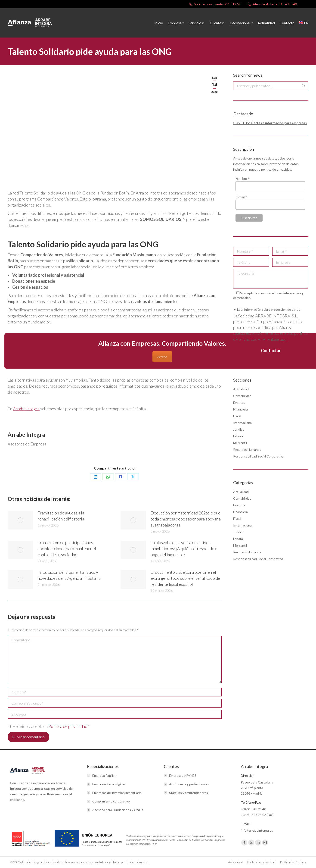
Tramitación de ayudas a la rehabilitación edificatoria (61, 516)
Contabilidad (242, 396)
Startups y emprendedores (189, 793)
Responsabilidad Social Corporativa (258, 456)
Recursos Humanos (247, 450)
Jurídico (239, 429)
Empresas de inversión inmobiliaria (117, 793)
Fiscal (237, 416)
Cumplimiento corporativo (111, 801)
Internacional (243, 423)
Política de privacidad (68, 726)
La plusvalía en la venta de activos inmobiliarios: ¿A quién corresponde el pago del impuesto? (184, 548)
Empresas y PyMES (183, 776)
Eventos (239, 403)
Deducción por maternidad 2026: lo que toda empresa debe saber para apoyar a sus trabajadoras (186, 519)
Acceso (162, 357)
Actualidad (241, 389)
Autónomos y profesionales (189, 784)
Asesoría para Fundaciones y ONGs (118, 810)
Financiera (240, 409)
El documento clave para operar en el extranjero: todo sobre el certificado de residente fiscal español (185, 578)
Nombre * (242, 179)
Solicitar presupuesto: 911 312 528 (215, 4)
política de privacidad (276, 169)
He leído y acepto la (49, 726)
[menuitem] (304, 23)
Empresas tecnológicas (109, 784)
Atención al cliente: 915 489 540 (272, 4)
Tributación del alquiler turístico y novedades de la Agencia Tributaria (69, 575)
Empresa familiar (104, 776)
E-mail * (241, 197)
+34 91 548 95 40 (253, 809)
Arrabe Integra (26, 409)
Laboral (238, 436)
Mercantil (240, 443)
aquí (284, 339)
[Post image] (20, 520)
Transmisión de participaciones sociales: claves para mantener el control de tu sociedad (67, 548)
